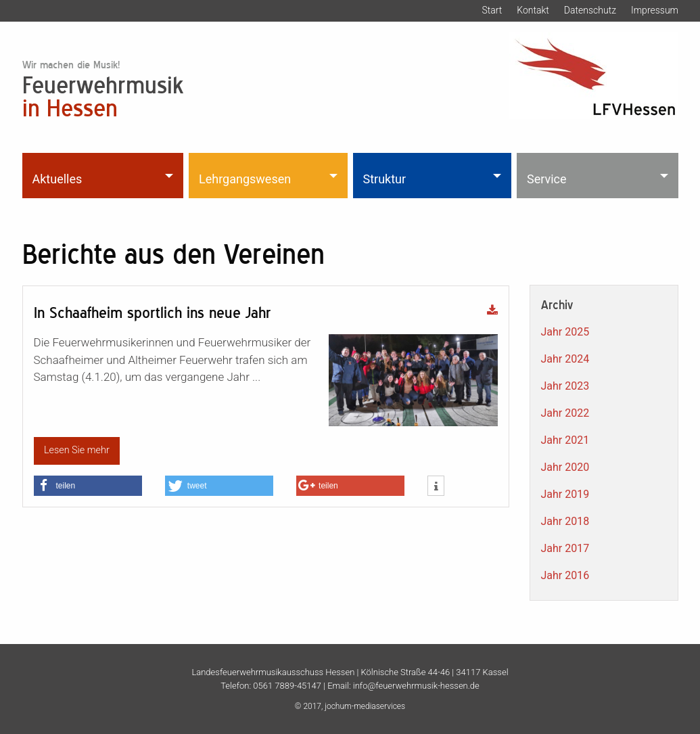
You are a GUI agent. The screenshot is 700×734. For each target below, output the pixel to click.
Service (547, 179)
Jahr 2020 (565, 467)
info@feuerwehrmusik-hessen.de (416, 686)
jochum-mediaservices (365, 706)
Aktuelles (57, 179)
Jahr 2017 (565, 548)
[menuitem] (104, 175)
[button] (88, 486)
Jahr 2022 (565, 413)
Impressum (655, 10)
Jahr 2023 (565, 386)
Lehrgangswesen (245, 179)
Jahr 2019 (565, 494)
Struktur (385, 179)
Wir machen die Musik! (71, 65)
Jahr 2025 (565, 332)
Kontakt (533, 10)
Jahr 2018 (565, 521)
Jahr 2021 (565, 440)
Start (492, 10)
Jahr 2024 (565, 359)
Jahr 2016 (565, 575)
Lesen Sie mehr (77, 450)
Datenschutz (590, 10)
